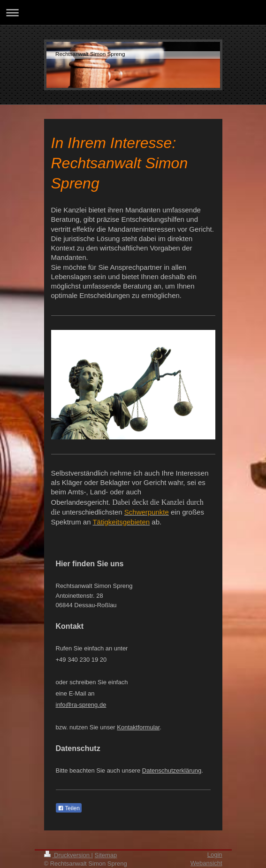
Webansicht (206, 863)
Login (215, 855)
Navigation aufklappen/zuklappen (133, 12)
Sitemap (106, 855)
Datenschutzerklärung (172, 770)
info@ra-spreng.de (81, 705)
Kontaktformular (138, 727)
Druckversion (68, 855)
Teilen (69, 808)
